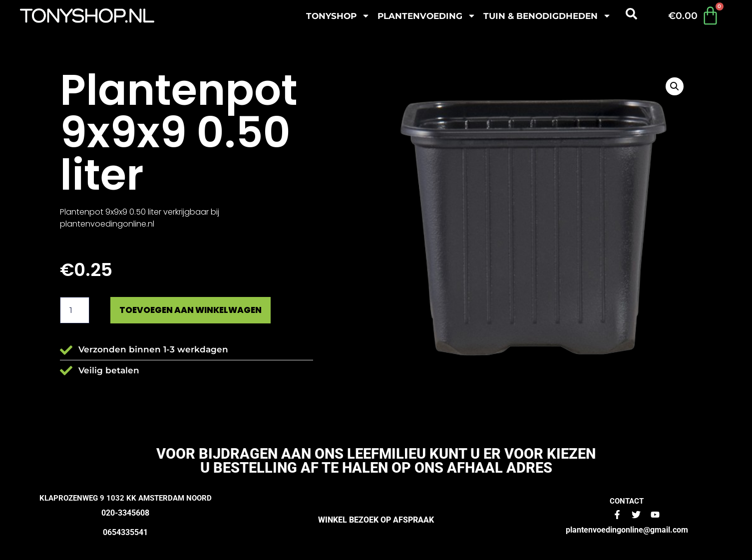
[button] (675, 86)
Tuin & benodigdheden (547, 16)
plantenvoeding (427, 16)
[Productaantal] (74, 310)
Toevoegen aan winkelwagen (195, 310)
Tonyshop (338, 16)
